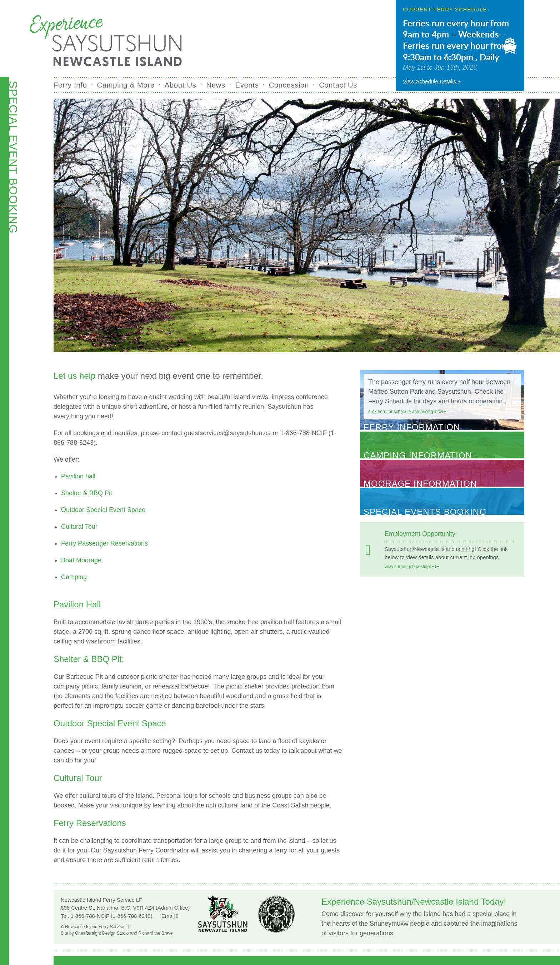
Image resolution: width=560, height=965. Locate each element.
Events (247, 85)
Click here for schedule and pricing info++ (407, 412)
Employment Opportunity (420, 534)
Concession (289, 85)
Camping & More (126, 85)
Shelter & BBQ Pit (87, 493)
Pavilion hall (78, 476)
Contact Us (338, 85)
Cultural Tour (79, 527)
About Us (181, 85)
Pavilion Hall (77, 604)
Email (170, 916)
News (216, 85)
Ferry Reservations (90, 823)
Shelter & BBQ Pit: (89, 659)
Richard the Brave (156, 933)
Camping (74, 577)
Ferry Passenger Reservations (104, 543)
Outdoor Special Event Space (103, 510)
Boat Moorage (81, 560)
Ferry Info (70, 85)
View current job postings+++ (412, 567)
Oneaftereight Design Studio (102, 933)
